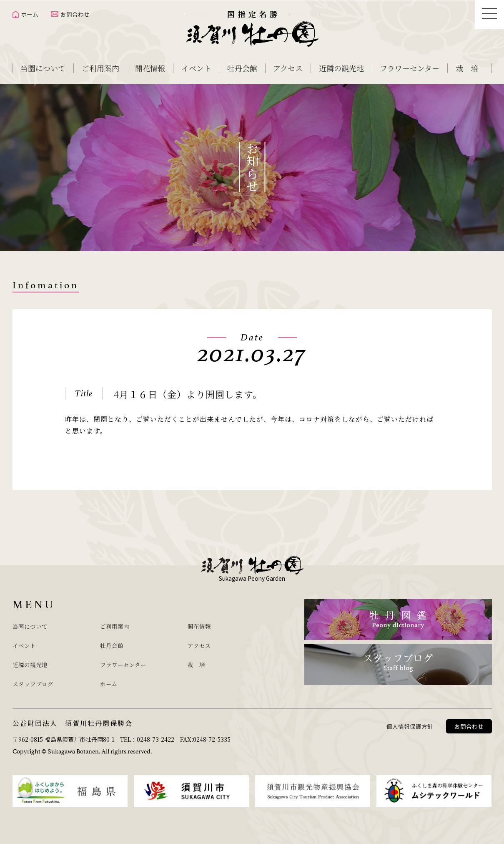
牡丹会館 (242, 68)
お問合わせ (75, 14)
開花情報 (150, 68)
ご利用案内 (100, 68)
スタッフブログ (39, 679)
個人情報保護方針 (410, 721)
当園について (43, 68)
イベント (196, 68)
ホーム (30, 14)
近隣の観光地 (341, 68)
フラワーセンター (410, 68)
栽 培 (467, 68)
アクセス (288, 68)
